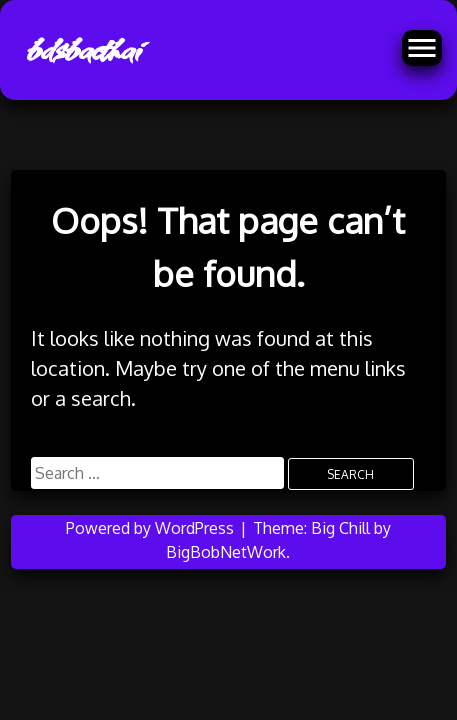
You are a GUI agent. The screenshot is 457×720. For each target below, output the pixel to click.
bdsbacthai (82, 50)
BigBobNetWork (226, 552)
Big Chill (340, 528)
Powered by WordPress (152, 528)
